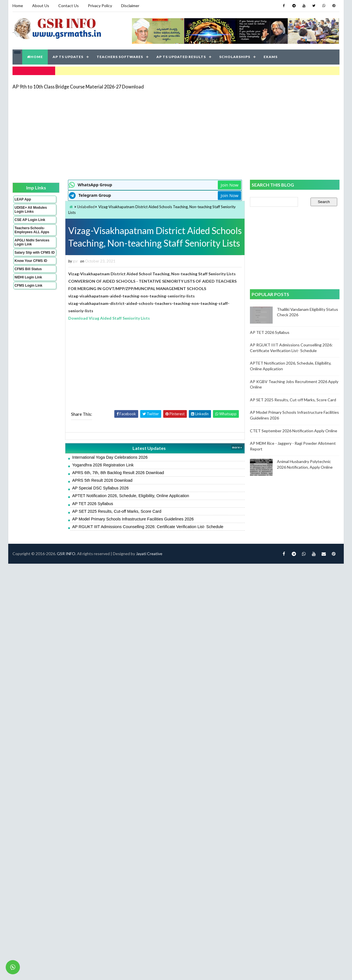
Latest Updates (149, 448)
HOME (35, 57)
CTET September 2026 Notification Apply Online (294, 431)
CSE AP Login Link (30, 220)
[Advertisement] (139, 134)
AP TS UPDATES (68, 57)
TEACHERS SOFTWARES (120, 57)
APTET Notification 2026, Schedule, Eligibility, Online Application (131, 496)
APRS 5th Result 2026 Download (102, 480)
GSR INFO (66, 554)
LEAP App (23, 199)
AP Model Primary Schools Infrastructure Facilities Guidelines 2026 (133, 519)
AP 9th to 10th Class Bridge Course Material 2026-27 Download (78, 87)
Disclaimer (130, 6)
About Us (41, 6)
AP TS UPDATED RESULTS (181, 57)
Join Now (229, 185)
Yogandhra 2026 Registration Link (103, 465)
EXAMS (271, 57)
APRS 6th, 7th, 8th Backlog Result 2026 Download (118, 473)
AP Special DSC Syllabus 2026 (101, 488)
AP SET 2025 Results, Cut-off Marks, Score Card (117, 511)
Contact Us (69, 6)
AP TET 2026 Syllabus (93, 504)
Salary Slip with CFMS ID (35, 253)
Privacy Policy (100, 6)
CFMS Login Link (28, 286)
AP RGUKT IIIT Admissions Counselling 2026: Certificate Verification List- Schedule (148, 527)
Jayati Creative (149, 554)
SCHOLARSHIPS (235, 57)
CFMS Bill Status (28, 269)
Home (18, 6)
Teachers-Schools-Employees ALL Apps (32, 230)
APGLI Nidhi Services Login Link (32, 242)
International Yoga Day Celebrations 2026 (110, 457)
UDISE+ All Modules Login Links (31, 210)
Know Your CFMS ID (31, 261)
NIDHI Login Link (28, 277)
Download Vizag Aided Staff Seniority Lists (109, 318)
